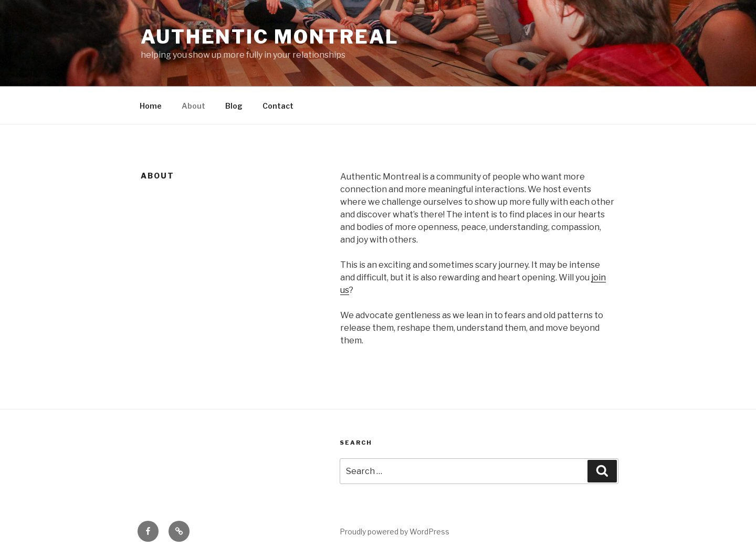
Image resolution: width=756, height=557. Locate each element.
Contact (278, 106)
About (193, 106)
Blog (234, 106)
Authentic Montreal (270, 37)
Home (151, 106)
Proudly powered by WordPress (395, 532)
